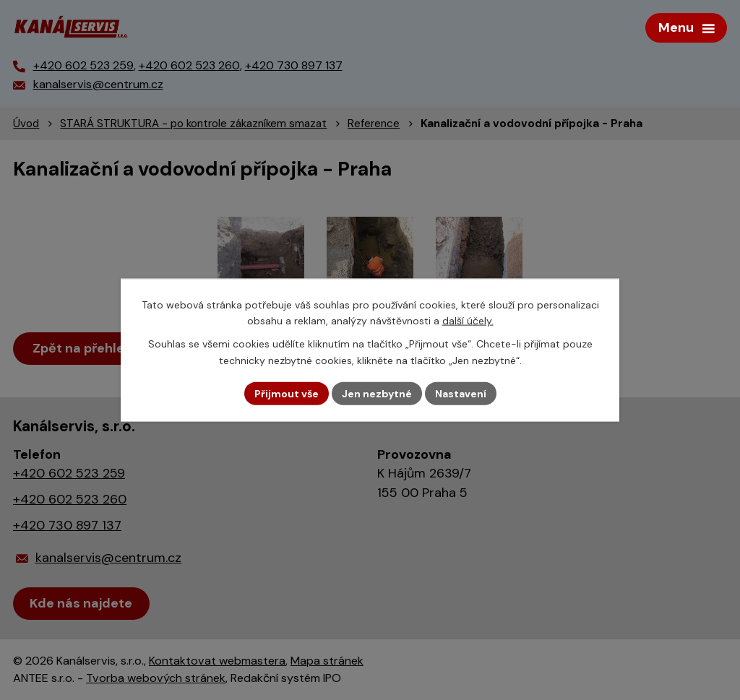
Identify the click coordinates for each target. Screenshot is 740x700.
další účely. (468, 321)
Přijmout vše (287, 393)
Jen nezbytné (377, 393)
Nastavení (461, 393)
